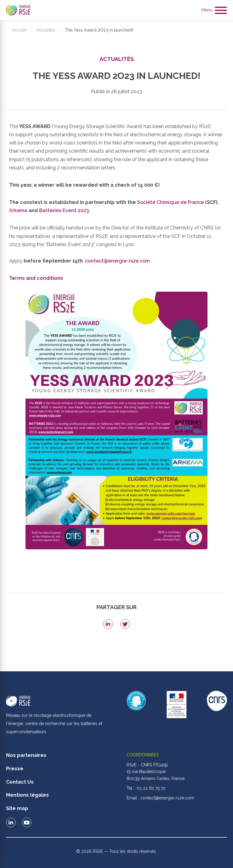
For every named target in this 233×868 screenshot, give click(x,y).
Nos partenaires (26, 755)
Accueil (19, 30)
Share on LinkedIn (108, 624)
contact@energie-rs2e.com (117, 261)
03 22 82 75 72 (151, 788)
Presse (15, 769)
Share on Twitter (125, 624)
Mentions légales (27, 795)
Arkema (18, 210)
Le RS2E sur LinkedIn (11, 822)
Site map (17, 808)
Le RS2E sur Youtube (27, 822)
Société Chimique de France (171, 202)
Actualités (46, 30)
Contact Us (20, 782)
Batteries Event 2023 (64, 210)
